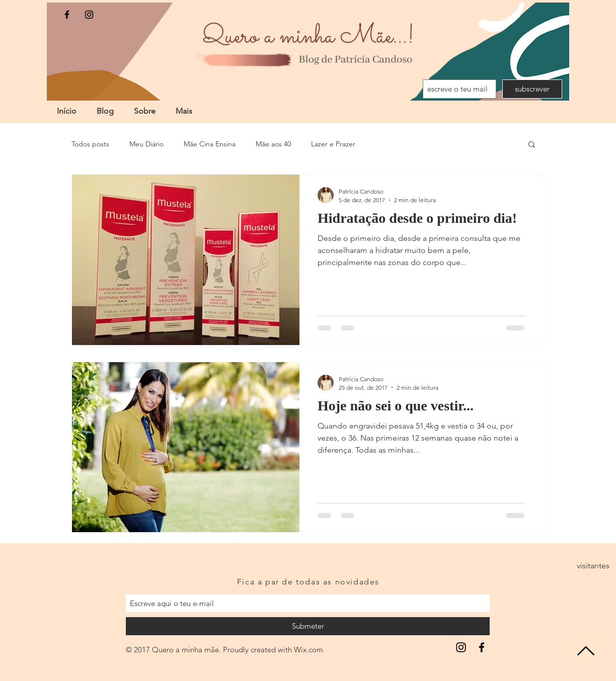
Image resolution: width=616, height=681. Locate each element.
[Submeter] (308, 626)
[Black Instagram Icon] (89, 15)
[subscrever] (532, 89)
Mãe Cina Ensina (210, 144)
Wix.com (309, 650)
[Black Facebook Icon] (67, 15)
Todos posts (90, 144)
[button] (532, 145)
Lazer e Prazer (333, 144)
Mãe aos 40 (273, 144)
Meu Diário (146, 144)
